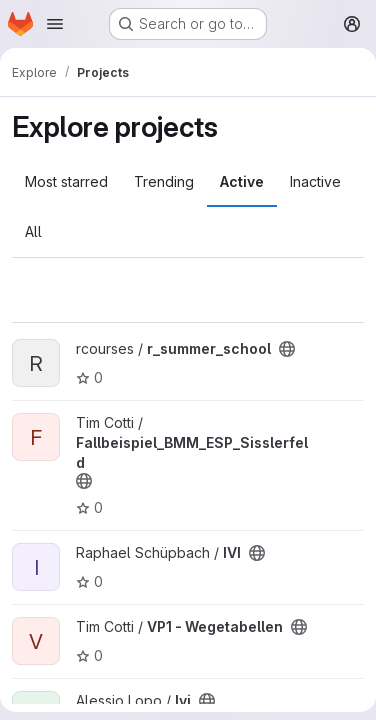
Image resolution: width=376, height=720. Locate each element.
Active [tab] (242, 181)
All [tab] (33, 231)
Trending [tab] (164, 181)
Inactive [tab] (315, 181)
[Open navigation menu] (55, 24)
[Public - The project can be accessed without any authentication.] (287, 349)
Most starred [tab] (66, 181)
